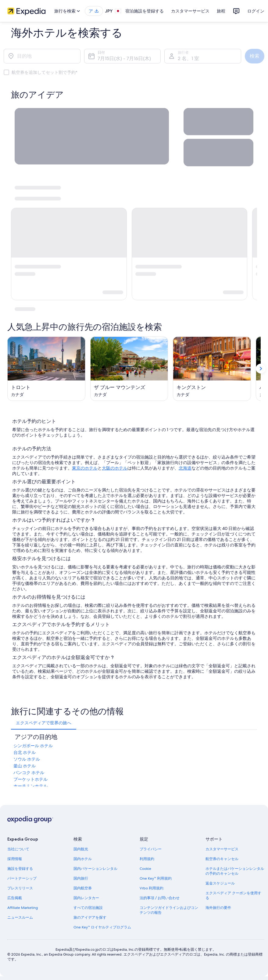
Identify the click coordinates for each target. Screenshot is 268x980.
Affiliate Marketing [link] (23, 908)
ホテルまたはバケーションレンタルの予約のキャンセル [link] (235, 871)
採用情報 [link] (15, 859)
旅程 (221, 11)
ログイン (256, 11)
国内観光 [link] (81, 849)
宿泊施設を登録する (145, 11)
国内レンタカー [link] (86, 898)
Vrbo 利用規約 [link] (152, 888)
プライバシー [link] (151, 849)
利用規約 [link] (147, 859)
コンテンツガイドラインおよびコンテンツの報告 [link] (169, 910)
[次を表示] (261, 369)
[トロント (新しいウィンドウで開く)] (46, 369)
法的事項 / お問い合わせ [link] (160, 898)
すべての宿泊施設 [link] (88, 908)
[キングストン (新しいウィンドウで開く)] (212, 369)
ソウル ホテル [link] (27, 759)
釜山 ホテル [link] (25, 766)
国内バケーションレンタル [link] (95, 869)
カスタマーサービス (190, 11)
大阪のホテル (115, 468)
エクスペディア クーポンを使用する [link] (233, 895)
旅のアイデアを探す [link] (90, 917)
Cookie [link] (145, 869)
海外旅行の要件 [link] (218, 908)
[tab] (44, 723)
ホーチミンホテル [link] (30, 786)
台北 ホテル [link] (25, 752)
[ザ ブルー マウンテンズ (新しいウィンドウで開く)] (129, 369)
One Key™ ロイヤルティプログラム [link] (102, 927)
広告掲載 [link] (15, 898)
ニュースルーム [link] (20, 917)
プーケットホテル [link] (30, 779)
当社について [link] (18, 849)
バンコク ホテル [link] (29, 773)
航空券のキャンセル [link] (222, 859)
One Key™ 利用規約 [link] (156, 878)
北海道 (185, 468)
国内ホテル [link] (83, 859)
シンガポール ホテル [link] (33, 746)
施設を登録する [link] (20, 869)
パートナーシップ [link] (22, 878)
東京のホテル (85, 468)
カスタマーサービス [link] (222, 849)
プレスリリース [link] (20, 888)
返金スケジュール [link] (220, 883)
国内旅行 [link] (81, 878)
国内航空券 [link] (83, 888)
